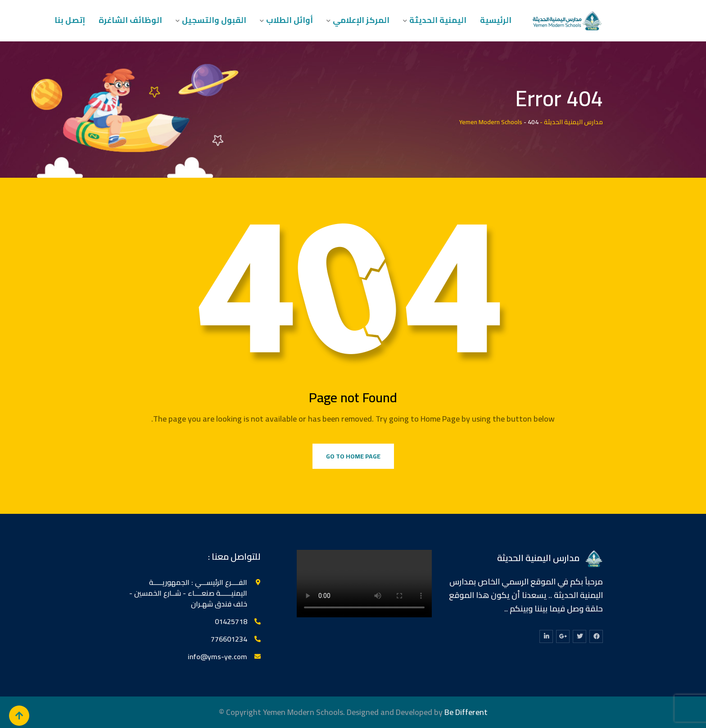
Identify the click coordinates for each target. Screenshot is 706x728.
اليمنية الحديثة (438, 20)
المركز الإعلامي (361, 20)
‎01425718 (231, 621)
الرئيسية (496, 20)
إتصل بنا (70, 20)
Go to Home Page (353, 456)
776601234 (229, 639)
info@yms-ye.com (217, 656)
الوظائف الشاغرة (130, 20)
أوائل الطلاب (290, 20)
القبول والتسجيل (214, 20)
